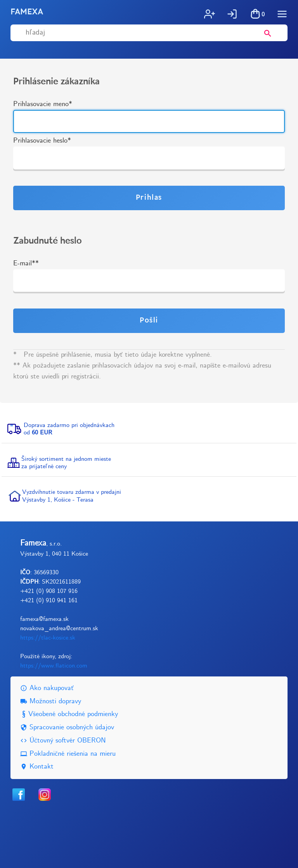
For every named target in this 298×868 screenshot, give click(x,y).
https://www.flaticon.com (54, 666)
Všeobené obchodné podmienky (69, 714)
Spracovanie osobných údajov (67, 728)
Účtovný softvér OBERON (63, 741)
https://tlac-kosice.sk (48, 638)
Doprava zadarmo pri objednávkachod (69, 429)
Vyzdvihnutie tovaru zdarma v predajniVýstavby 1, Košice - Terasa (72, 496)
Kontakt (37, 767)
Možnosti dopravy (51, 702)
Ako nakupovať (47, 688)
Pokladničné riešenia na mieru (68, 754)
